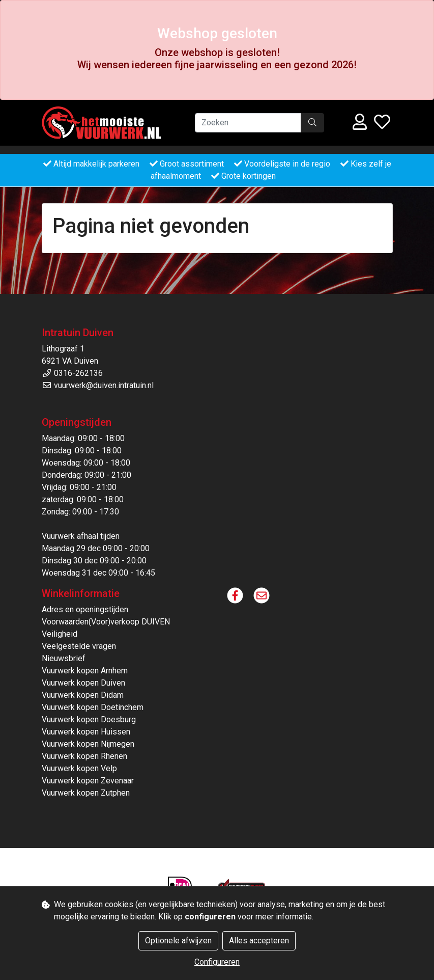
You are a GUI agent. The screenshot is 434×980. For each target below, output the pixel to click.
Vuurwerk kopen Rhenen (84, 756)
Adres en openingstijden (85, 609)
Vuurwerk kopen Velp (79, 768)
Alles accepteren (259, 941)
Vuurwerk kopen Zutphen (86, 793)
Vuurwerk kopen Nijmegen (88, 744)
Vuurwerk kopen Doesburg (89, 719)
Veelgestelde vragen (79, 646)
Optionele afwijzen (178, 941)
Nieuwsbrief (64, 658)
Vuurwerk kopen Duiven (83, 683)
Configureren (217, 962)
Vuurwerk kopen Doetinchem (93, 707)
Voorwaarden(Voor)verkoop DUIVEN (106, 622)
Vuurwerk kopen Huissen (86, 732)
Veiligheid (60, 634)
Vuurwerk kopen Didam (83, 695)
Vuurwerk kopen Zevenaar (88, 781)
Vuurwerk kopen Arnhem (85, 671)
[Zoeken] (248, 123)
